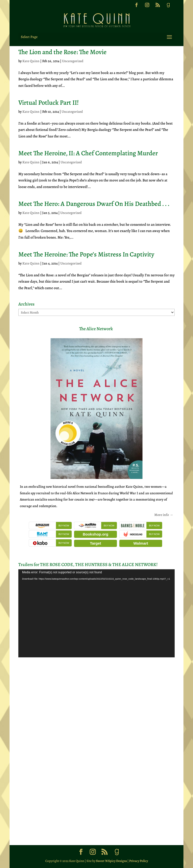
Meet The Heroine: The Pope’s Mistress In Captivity (86, 254)
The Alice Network (96, 329)
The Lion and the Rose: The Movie (62, 52)
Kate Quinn (31, 61)
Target (96, 543)
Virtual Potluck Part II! (49, 103)
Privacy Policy (139, 861)
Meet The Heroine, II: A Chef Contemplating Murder (88, 153)
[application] (96, 613)
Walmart (141, 543)
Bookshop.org (95, 534)
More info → (164, 515)
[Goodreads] (168, 7)
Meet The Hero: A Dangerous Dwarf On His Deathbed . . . (94, 204)
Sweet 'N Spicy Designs (111, 861)
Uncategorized (73, 61)
